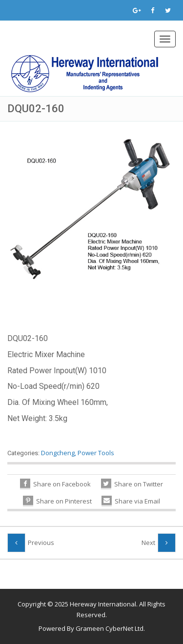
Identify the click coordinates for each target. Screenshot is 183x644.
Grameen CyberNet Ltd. (110, 628)
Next (148, 543)
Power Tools (96, 453)
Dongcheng (58, 453)
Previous (41, 543)
